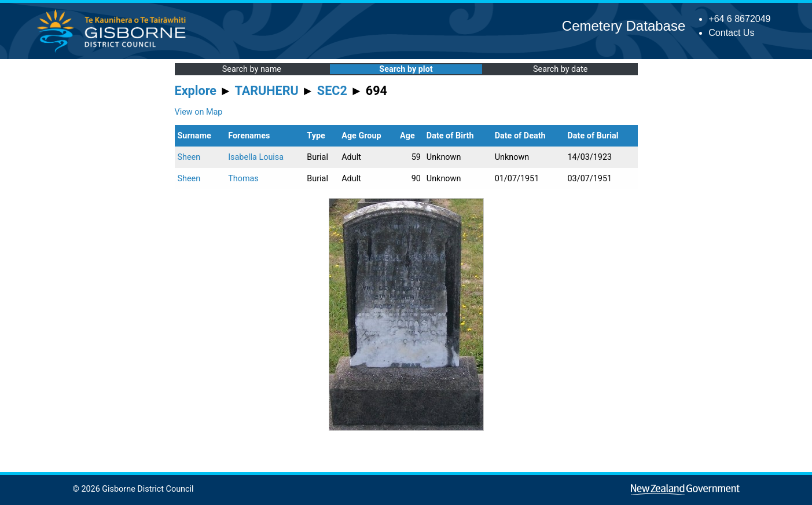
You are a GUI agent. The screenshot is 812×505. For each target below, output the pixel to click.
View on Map (199, 112)
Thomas (243, 179)
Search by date (560, 69)
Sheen (189, 157)
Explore (196, 91)
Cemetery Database (624, 26)
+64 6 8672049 (739, 19)
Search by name (252, 69)
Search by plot (406, 69)
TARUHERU (267, 91)
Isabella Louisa (256, 157)
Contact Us (731, 33)
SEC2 (332, 91)
